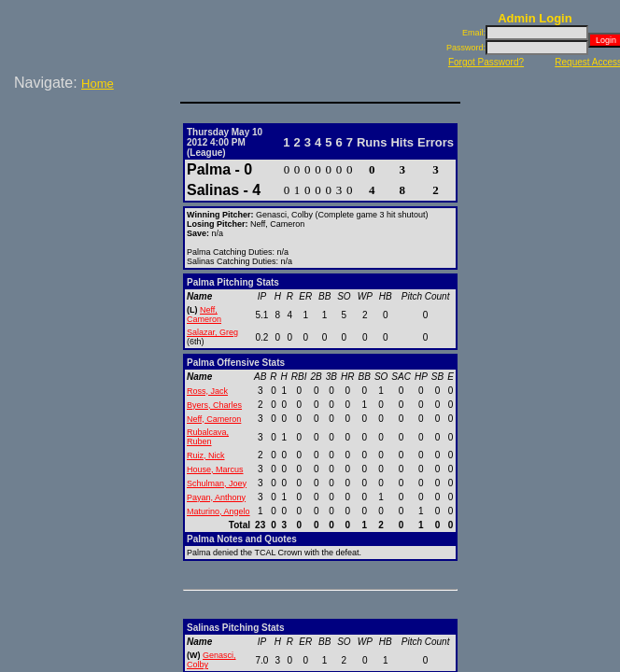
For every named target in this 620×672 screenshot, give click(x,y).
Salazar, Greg (212, 332)
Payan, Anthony (216, 497)
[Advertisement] (93, 158)
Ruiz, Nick (206, 455)
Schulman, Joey (217, 483)
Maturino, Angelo (218, 511)
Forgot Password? (486, 62)
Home (98, 84)
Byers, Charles (214, 405)
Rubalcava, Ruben (208, 437)
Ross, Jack (207, 391)
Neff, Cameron (204, 315)
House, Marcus (215, 469)
